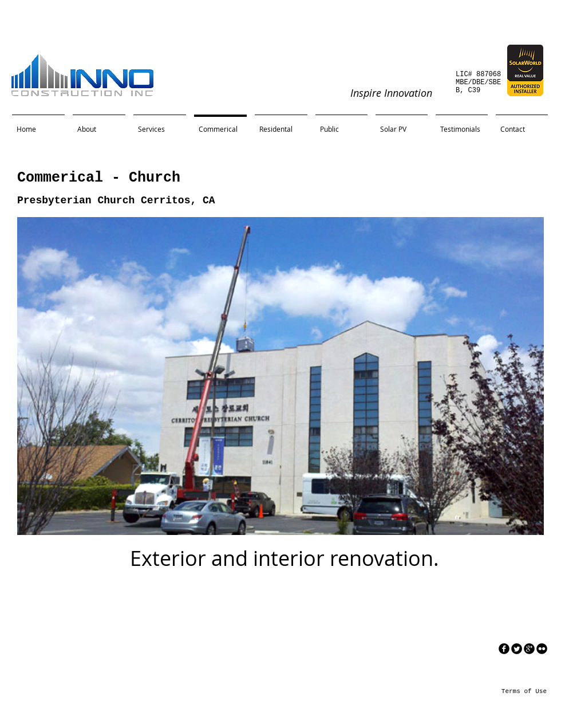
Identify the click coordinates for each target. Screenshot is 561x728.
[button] (280, 376)
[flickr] (542, 649)
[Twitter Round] (517, 649)
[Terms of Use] (509, 691)
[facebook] (504, 649)
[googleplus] (529, 649)
